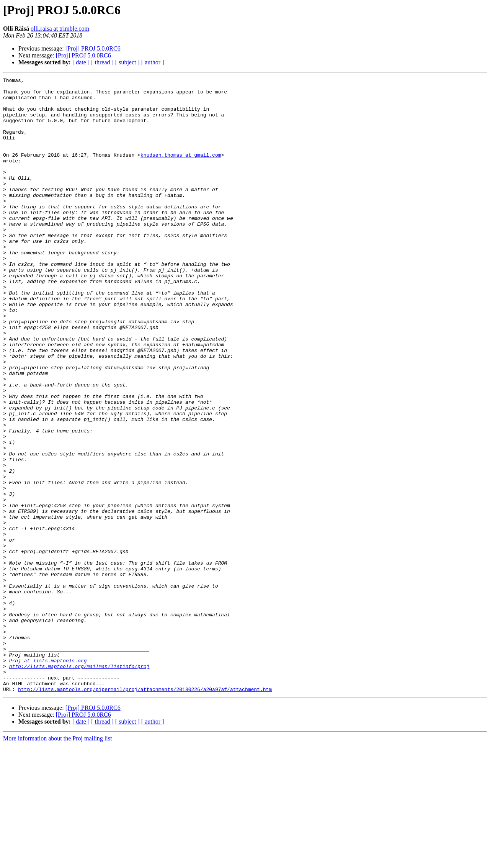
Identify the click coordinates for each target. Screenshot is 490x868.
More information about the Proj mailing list (57, 861)
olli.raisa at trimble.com (60, 29)
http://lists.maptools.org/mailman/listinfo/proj (79, 784)
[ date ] (81, 62)
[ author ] (153, 62)
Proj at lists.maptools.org (48, 778)
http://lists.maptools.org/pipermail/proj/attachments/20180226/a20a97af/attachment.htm (145, 812)
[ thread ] (102, 62)
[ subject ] (127, 62)
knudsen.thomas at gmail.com (181, 171)
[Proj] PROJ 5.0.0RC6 (93, 48)
